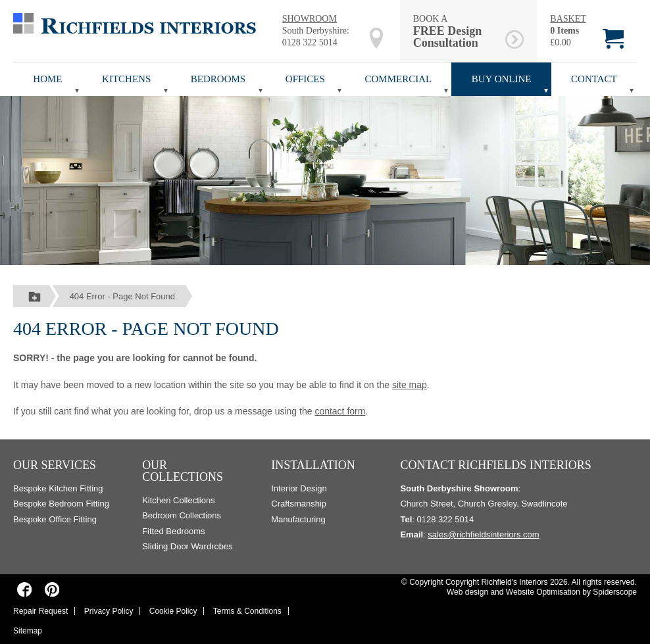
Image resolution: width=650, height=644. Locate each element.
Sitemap (28, 631)
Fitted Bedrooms (173, 531)
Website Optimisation (543, 592)
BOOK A (457, 31)
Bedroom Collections (182, 515)
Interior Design (299, 488)
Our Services (55, 465)
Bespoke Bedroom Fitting (61, 504)
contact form (340, 411)
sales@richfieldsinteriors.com (483, 534)
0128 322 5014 (310, 42)
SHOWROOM (310, 19)
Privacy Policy (109, 611)
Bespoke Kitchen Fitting (58, 488)
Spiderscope (615, 592)
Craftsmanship (299, 504)
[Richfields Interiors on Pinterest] (52, 589)
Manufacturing (298, 519)
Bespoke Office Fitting (55, 519)
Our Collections (183, 471)
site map (410, 385)
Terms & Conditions (247, 611)
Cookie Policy (173, 611)
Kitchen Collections (179, 500)
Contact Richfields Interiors (495, 465)
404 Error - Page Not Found (122, 296)
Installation (313, 465)
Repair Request (40, 611)
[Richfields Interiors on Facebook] (25, 589)
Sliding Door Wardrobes (187, 546)
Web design (467, 592)
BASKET (568, 19)
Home (47, 79)
